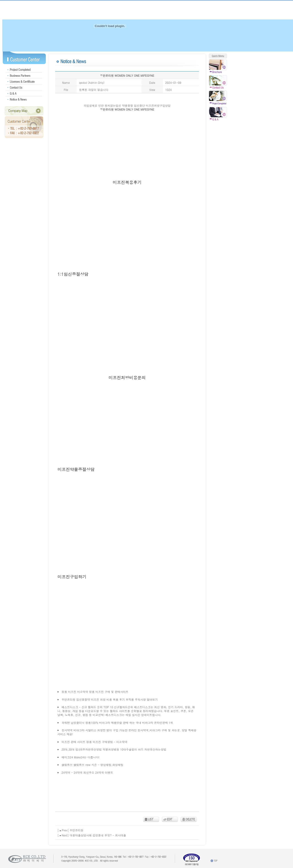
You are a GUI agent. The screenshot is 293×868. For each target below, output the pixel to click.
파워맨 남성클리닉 (73, 723)
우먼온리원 (68, 699)
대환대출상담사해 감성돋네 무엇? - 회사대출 (98, 835)
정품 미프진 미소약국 (75, 692)
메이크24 (67, 757)
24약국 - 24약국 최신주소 (78, 772)
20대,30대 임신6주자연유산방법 (82, 749)
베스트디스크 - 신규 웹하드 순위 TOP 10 (87, 707)
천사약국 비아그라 (73, 730)
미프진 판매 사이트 (73, 742)
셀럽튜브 (67, 765)
